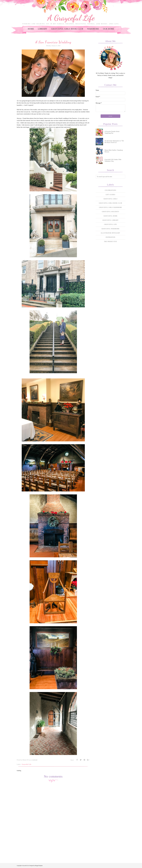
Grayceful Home (110, 216)
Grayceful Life (27, 764)
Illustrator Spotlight (110, 233)
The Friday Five (110, 242)
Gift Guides (110, 195)
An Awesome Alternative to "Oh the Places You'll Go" (114, 142)
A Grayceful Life (71, 18)
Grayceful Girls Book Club (110, 203)
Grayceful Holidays (110, 212)
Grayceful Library (110, 220)
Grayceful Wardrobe (110, 229)
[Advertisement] (71, 849)
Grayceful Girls (110, 199)
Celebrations (110, 190)
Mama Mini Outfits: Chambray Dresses (114, 151)
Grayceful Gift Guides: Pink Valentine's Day (113, 160)
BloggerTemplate (39, 866)
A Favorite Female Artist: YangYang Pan (112, 132)
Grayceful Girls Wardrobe (110, 207)
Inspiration (110, 237)
